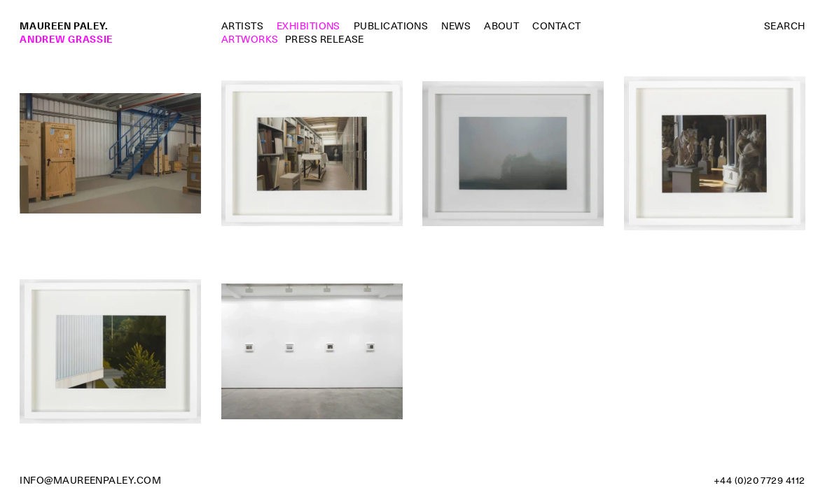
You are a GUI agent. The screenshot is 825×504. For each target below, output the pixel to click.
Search (785, 26)
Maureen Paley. (64, 26)
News (456, 26)
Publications (391, 26)
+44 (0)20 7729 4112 (760, 480)
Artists (242, 26)
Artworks (250, 39)
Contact (556, 26)
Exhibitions (308, 26)
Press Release (325, 39)
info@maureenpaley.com (90, 480)
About (501, 26)
